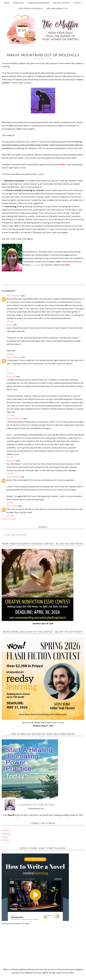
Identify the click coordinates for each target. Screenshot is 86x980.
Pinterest (6, 840)
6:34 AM (10, 354)
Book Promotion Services (31, 8)
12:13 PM (11, 415)
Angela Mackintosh (15, 419)
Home (7, 3)
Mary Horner (12, 506)
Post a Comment (9, 519)
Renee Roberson (14, 296)
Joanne (10, 325)
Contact (78, 3)
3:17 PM (10, 457)
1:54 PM (10, 503)
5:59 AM (10, 322)
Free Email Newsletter (57, 8)
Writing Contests (62, 3)
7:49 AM (10, 373)
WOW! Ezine (18, 3)
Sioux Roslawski (13, 477)
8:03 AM (10, 516)
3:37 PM (10, 474)
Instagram (6, 833)
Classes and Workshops (39, 3)
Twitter (5, 837)
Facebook (6, 830)
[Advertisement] (43, 947)
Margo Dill (11, 376)
